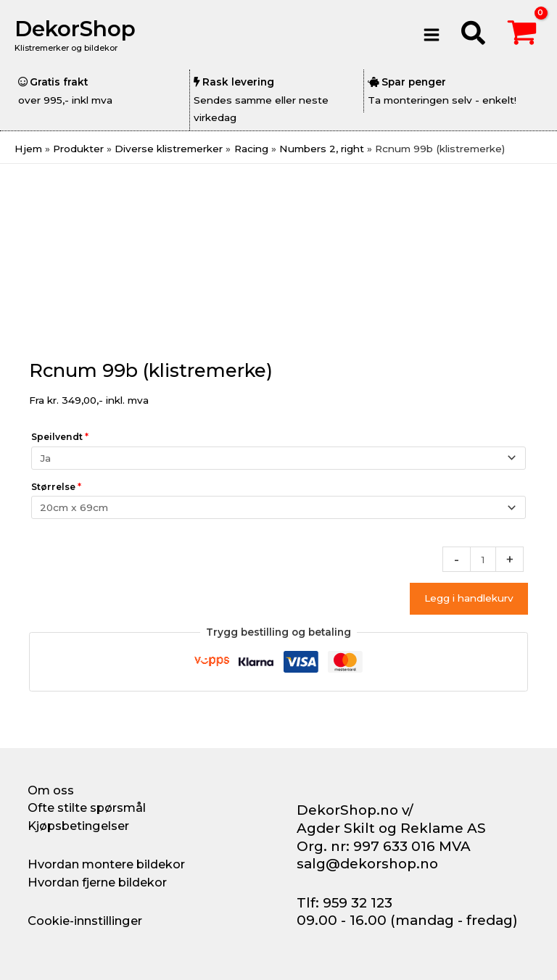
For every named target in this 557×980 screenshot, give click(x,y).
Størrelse (56, 487)
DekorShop (75, 29)
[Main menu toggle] (431, 34)
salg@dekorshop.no (367, 864)
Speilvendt (60, 437)
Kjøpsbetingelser (78, 826)
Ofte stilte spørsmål (87, 807)
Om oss (51, 790)
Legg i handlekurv (469, 598)
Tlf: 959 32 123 (344, 903)
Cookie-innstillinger (85, 921)
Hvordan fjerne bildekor (97, 882)
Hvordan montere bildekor (106, 864)
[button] (474, 35)
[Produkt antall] (483, 559)
